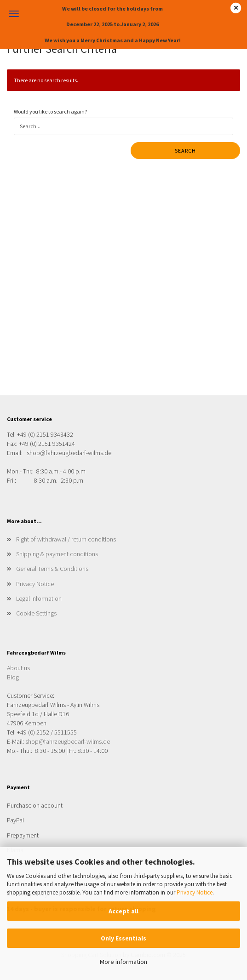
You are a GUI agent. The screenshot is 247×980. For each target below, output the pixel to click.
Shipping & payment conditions (57, 554)
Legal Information (39, 598)
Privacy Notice (195, 892)
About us (18, 668)
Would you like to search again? (50, 111)
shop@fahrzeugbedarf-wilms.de (68, 741)
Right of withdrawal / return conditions (66, 539)
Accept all (123, 911)
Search (185, 151)
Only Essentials (123, 938)
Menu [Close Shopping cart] (14, 14)
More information (123, 962)
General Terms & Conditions (52, 569)
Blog (13, 677)
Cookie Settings (36, 613)
